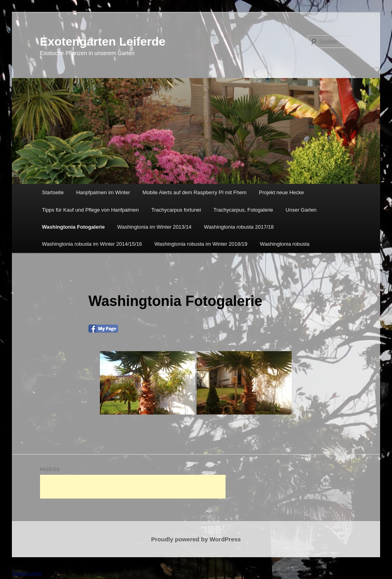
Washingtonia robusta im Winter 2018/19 (201, 244)
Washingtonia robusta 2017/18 (239, 227)
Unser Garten (301, 210)
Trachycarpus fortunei (176, 210)
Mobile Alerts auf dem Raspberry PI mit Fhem (195, 192)
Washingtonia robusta (285, 244)
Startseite (53, 192)
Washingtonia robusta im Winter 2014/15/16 (92, 244)
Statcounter (27, 574)
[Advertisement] (133, 487)
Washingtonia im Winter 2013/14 (154, 227)
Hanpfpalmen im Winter (103, 192)
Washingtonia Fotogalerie (73, 227)
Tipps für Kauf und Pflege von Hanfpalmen (91, 210)
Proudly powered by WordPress (196, 539)
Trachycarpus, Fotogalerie (244, 210)
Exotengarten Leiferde (103, 41)
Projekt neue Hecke (281, 192)
